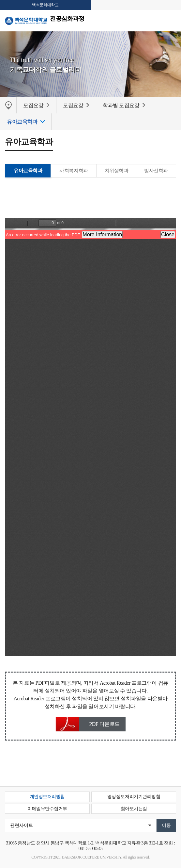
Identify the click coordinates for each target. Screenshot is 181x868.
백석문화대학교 (45, 5)
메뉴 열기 (171, 20)
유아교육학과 (28, 171)
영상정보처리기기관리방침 (134, 797)
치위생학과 (117, 171)
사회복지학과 (74, 171)
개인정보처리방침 (47, 797)
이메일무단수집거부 (47, 809)
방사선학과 (156, 171)
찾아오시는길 (134, 809)
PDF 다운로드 (104, 724)
